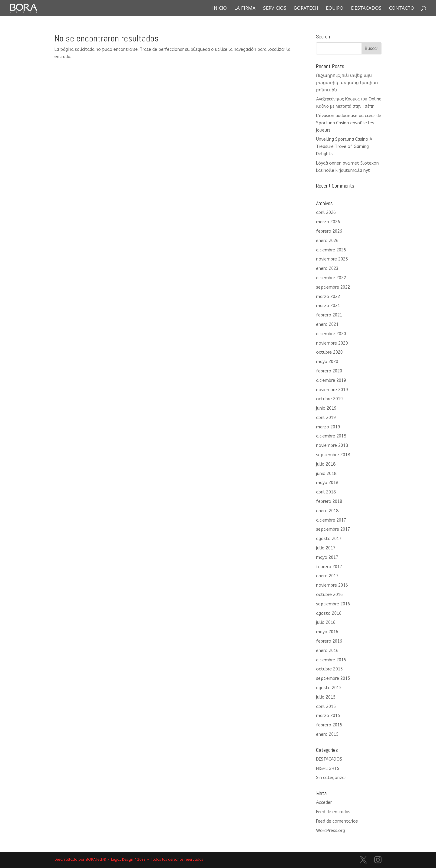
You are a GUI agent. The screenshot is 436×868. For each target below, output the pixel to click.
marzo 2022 (328, 297)
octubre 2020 (329, 352)
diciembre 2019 (331, 380)
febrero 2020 (329, 371)
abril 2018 (326, 492)
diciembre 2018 (331, 436)
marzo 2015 (328, 716)
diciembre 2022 (331, 278)
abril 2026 (326, 213)
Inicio (220, 8)
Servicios (275, 8)
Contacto (402, 8)
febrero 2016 (329, 641)
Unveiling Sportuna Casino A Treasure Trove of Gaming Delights (344, 147)
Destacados (366, 8)
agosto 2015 (329, 688)
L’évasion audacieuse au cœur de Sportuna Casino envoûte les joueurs (349, 123)
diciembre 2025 (331, 250)
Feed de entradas (333, 812)
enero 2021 (327, 324)
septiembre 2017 (333, 529)
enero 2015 (327, 734)
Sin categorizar (331, 778)
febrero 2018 (329, 501)
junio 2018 (326, 474)
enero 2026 (327, 241)
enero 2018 (327, 511)
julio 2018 (326, 464)
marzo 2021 (328, 306)
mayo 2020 (327, 362)
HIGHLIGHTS (328, 769)
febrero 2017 (329, 567)
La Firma (245, 8)
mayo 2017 (327, 557)
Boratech (306, 8)
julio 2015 (326, 697)
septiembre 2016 (333, 604)
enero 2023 (327, 269)
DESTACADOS (329, 759)
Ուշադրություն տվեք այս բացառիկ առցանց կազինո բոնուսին (347, 83)
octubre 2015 (329, 669)
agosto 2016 (329, 613)
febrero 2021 (329, 315)
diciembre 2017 (331, 520)
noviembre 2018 (332, 445)
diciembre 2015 (331, 660)
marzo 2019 (328, 427)
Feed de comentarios (337, 821)
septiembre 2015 (333, 678)
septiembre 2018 (333, 455)
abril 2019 (326, 418)
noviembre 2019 (332, 390)
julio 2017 (326, 548)
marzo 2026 (328, 222)
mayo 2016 (327, 632)
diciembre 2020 (331, 334)
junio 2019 (326, 408)
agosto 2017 (329, 539)
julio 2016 (326, 622)
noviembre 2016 (332, 585)
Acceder (324, 802)
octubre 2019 (329, 399)
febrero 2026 (329, 231)
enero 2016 (327, 651)
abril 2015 (326, 707)
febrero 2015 (329, 725)
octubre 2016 (329, 595)
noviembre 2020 (332, 343)
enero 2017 (327, 576)
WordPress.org (330, 831)
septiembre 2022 (333, 287)
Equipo (335, 8)
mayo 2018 (327, 483)
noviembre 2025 (332, 259)
